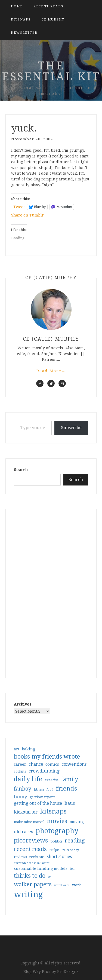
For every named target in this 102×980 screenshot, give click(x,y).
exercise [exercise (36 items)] (52, 780)
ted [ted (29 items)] (72, 869)
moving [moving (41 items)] (77, 822)
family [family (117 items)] (69, 779)
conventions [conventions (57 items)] (74, 764)
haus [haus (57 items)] (70, 803)
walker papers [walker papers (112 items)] (33, 884)
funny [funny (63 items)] (21, 797)
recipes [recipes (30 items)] (55, 850)
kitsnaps (21, 20)
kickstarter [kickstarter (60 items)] (26, 812)
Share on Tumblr (27, 215)
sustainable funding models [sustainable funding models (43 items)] (41, 868)
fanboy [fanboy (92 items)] (23, 789)
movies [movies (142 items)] (57, 821)
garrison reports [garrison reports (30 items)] (42, 797)
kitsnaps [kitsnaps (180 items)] (53, 811)
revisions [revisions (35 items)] (37, 857)
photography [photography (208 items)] (57, 831)
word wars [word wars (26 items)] (62, 885)
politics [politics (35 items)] (56, 841)
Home (17, 6)
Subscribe (71, 428)
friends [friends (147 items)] (66, 788)
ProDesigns (68, 972)
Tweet (19, 207)
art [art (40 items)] (17, 749)
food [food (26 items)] (50, 790)
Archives (23, 704)
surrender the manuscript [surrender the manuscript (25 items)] (32, 863)
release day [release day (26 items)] (71, 850)
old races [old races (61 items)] (24, 832)
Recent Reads (49, 6)
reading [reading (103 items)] (75, 841)
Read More (51, 371)
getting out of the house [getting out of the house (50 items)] (38, 803)
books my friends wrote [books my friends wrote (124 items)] (47, 757)
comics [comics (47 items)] (52, 764)
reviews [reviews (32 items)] (20, 857)
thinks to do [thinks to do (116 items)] (30, 876)
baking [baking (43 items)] (28, 749)
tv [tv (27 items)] (49, 877)
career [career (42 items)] (20, 764)
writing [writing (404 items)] (28, 894)
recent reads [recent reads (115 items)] (30, 849)
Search (21, 470)
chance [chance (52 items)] (36, 764)
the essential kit (51, 71)
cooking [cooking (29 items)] (20, 771)
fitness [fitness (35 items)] (39, 789)
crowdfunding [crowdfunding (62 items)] (44, 771)
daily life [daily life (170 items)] (28, 779)
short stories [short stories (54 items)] (59, 857)
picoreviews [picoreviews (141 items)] (31, 840)
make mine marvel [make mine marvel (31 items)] (29, 822)
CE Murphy (53, 20)
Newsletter (24, 33)
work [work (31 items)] (76, 885)
